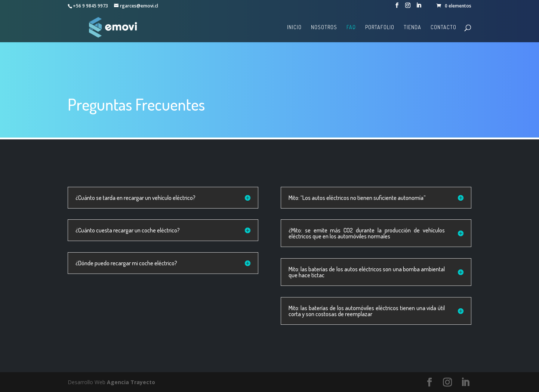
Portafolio (380, 27)
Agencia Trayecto (131, 382)
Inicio (294, 27)
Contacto (443, 27)
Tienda (412, 27)
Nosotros (324, 27)
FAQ (351, 27)
